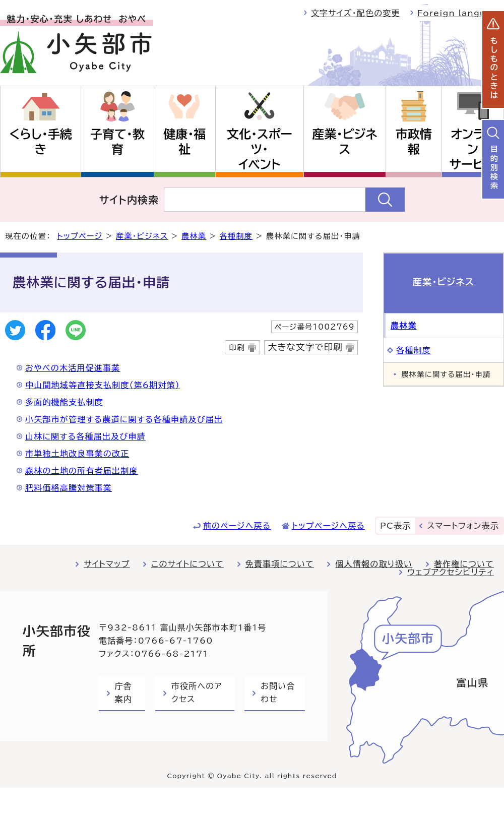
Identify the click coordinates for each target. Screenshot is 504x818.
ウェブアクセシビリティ (451, 572)
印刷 (237, 348)
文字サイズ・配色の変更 (356, 13)
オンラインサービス (472, 149)
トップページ (80, 236)
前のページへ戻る (237, 526)
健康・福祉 (184, 142)
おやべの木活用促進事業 (73, 368)
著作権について (464, 564)
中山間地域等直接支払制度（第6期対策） (103, 385)
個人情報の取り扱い (374, 564)
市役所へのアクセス (197, 693)
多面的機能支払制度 (64, 402)
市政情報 (414, 142)
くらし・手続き (40, 142)
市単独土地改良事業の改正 (77, 454)
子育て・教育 (117, 142)
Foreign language (461, 13)
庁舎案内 (123, 693)
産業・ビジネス (345, 142)
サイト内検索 (129, 200)
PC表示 (395, 526)
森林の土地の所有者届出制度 (82, 471)
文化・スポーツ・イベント (260, 149)
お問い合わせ (278, 693)
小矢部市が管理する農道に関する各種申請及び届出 (124, 419)
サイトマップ (107, 564)
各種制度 (236, 236)
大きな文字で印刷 (305, 347)
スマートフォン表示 (463, 526)
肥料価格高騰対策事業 (69, 488)
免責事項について (280, 564)
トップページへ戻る (328, 526)
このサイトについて (187, 564)
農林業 (194, 236)
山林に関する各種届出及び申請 (85, 436)
